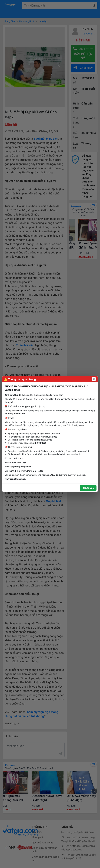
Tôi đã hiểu (88, 488)
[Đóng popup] (94, 379)
